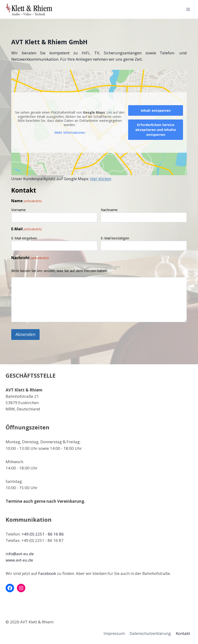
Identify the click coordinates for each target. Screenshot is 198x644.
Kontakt (183, 633)
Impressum (114, 633)
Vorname (19, 210)
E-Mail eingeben (24, 238)
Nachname (109, 210)
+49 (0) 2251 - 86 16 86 (43, 533)
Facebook (47, 573)
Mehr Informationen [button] (70, 133)
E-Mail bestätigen (115, 238)
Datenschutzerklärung (150, 633)
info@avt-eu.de (20, 553)
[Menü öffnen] (188, 9)
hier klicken (101, 179)
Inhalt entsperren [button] (156, 110)
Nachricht (30, 258)
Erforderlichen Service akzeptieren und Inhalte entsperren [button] (156, 130)
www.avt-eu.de (19, 559)
